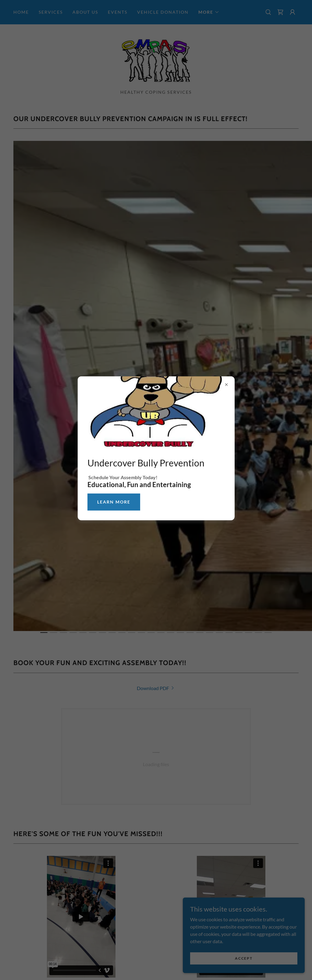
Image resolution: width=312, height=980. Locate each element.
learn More (114, 502)
